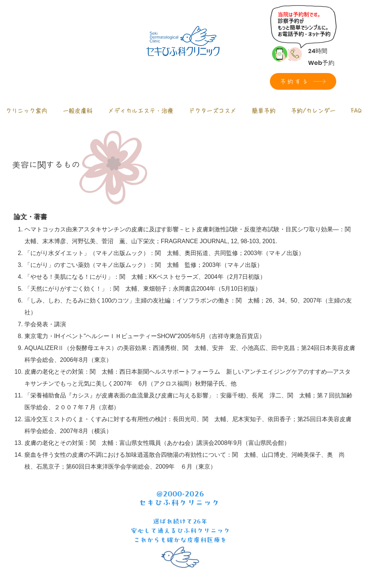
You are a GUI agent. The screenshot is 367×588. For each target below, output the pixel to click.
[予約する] (303, 81)
